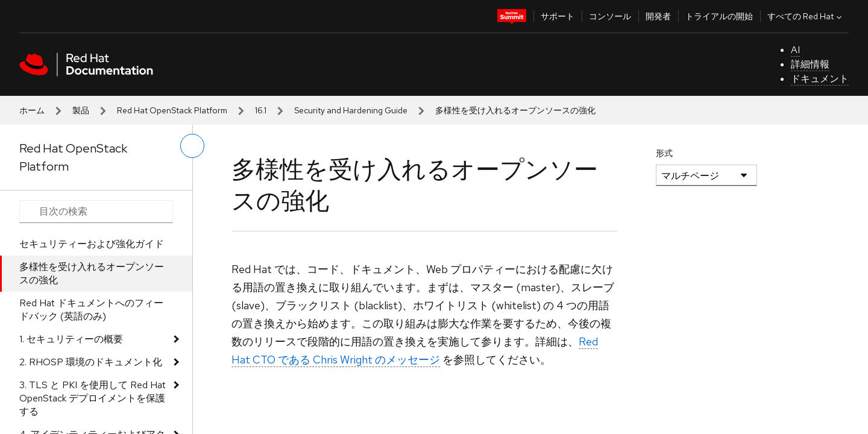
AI (795, 50)
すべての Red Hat (806, 16)
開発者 (658, 16)
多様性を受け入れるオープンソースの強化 (92, 273)
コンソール (610, 16)
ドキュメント (820, 79)
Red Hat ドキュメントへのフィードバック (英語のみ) (91, 310)
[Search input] (96, 212)
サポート (558, 16)
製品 (81, 110)
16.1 (261, 110)
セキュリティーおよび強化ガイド (92, 244)
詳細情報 (810, 64)
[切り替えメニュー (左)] (192, 146)
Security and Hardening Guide (351, 110)
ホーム (32, 110)
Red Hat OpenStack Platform (172, 110)
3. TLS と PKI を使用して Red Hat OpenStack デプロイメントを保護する (93, 398)
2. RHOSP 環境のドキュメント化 (91, 362)
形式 (664, 153)
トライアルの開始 (719, 16)
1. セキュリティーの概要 (71, 339)
